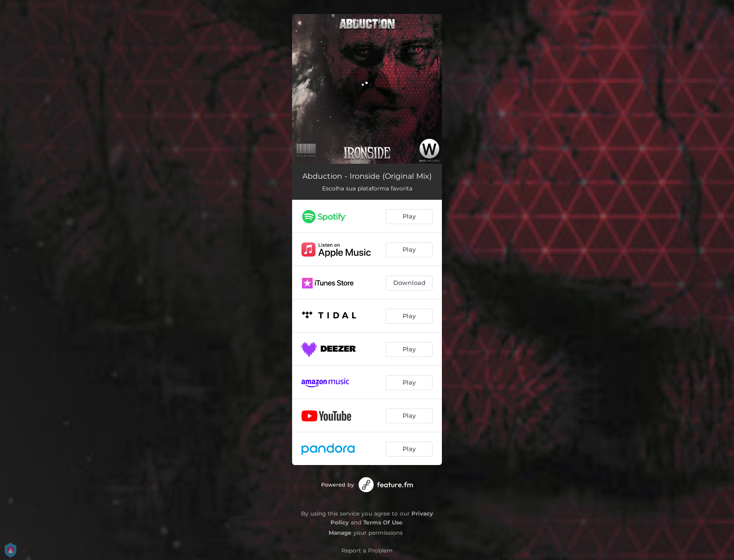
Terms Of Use (383, 522)
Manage (340, 533)
